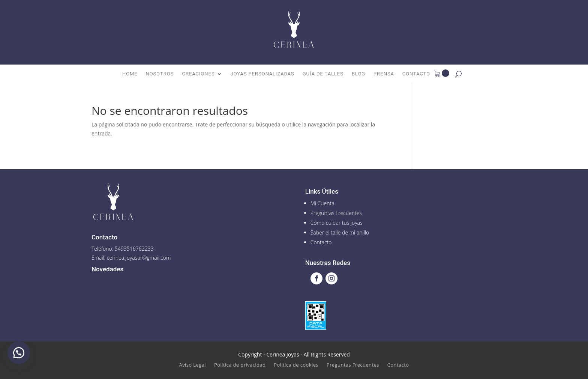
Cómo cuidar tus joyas (337, 223)
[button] (19, 353)
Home (130, 74)
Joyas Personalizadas (262, 74)
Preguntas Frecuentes (336, 213)
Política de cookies (296, 365)
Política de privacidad (240, 365)
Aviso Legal (193, 365)
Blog (358, 74)
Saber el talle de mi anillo (340, 232)
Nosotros (160, 74)
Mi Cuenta (322, 203)
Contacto (416, 74)
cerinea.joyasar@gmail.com (139, 258)
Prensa (384, 74)
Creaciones (198, 74)
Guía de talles (323, 74)
